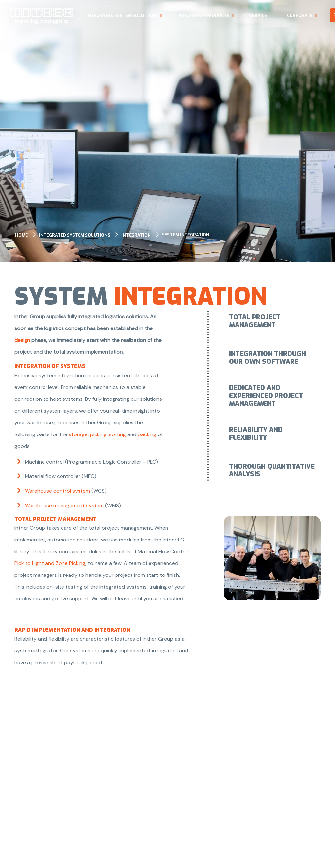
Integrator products (203, 16)
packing (147, 434)
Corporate (300, 16)
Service (258, 16)
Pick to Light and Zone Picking (50, 563)
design (23, 340)
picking (98, 434)
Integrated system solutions (122, 16)
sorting (118, 434)
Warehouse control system (57, 491)
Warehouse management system (64, 506)
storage (78, 434)
